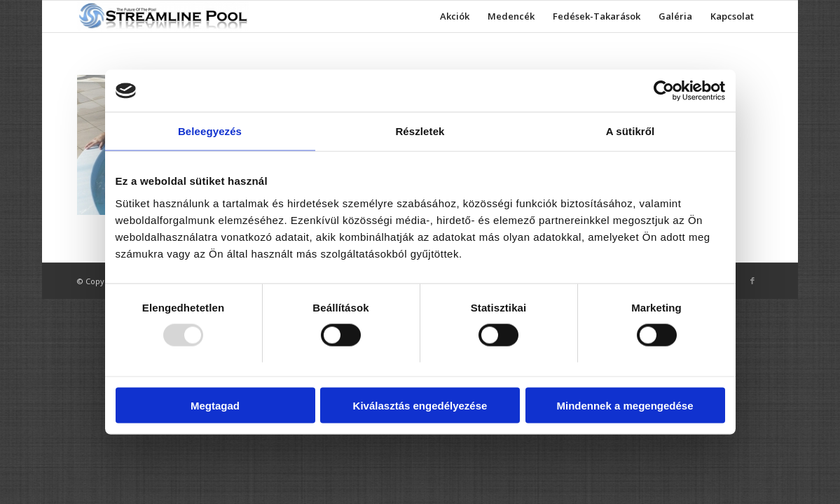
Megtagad (215, 405)
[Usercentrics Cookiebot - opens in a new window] (664, 91)
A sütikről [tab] (631, 131)
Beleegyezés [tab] (210, 131)
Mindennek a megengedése (625, 405)
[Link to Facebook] (752, 281)
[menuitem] (455, 16)
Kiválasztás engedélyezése (420, 405)
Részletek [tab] (420, 131)
